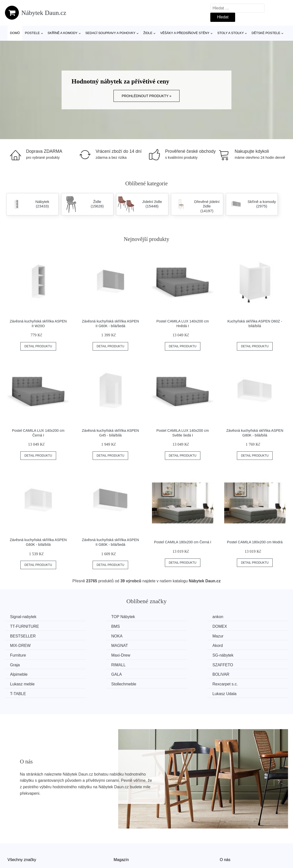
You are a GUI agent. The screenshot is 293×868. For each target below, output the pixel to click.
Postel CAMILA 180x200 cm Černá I (183, 542)
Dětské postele (266, 33)
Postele (32, 33)
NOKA (235, 626)
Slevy (12, 861)
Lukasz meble (96, 663)
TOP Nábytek (96, 617)
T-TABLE (19, 673)
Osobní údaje (126, 861)
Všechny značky (22, 839)
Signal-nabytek (24, 617)
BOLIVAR (20, 663)
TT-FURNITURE (244, 617)
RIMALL (18, 654)
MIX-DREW (94, 635)
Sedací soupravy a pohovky (110, 33)
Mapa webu (124, 850)
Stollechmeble (169, 663)
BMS (16, 626)
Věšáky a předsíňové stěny (185, 33)
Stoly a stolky (231, 33)
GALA (235, 654)
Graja (234, 645)
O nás (225, 839)
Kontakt (226, 850)
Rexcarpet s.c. (242, 663)
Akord (234, 635)
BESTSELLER (169, 626)
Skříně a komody (63, 33)
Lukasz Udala (241, 673)
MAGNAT (165, 635)
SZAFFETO (94, 654)
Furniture (19, 645)
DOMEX (91, 626)
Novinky (15, 850)
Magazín (121, 839)
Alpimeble (165, 654)
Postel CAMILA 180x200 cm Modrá (255, 542)
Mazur (17, 635)
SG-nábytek (167, 645)
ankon (162, 617)
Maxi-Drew (93, 645)
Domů (15, 33)
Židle (148, 33)
